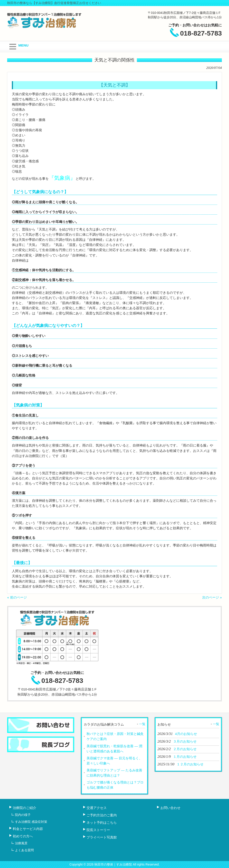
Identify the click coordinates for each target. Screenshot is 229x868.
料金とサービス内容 (28, 829)
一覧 (142, 724)
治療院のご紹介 (24, 808)
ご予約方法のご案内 (102, 815)
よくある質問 (24, 850)
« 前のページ (17, 597)
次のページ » (212, 597)
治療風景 (21, 843)
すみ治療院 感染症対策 (31, 822)
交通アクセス (97, 808)
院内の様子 (23, 815)
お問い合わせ (170, 808)
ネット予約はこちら (102, 822)
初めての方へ (23, 836)
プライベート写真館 (102, 837)
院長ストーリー (98, 830)
